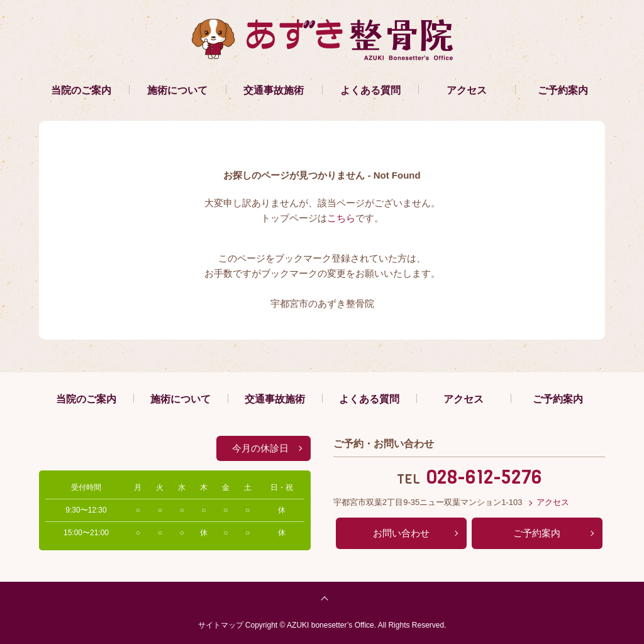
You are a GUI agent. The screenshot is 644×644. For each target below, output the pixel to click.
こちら (341, 218)
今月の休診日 (260, 448)
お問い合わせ (401, 533)
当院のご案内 (81, 90)
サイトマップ (221, 625)
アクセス (467, 90)
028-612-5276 (484, 477)
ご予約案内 (563, 90)
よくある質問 (370, 90)
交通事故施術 (274, 90)
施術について (177, 90)
